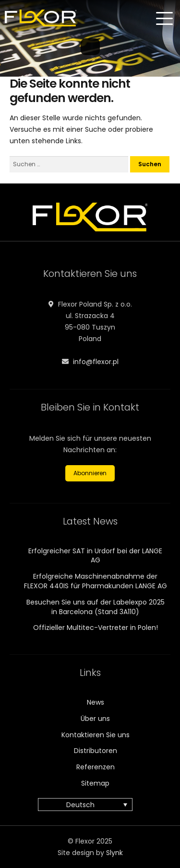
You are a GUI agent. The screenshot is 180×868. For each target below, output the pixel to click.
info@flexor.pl (96, 362)
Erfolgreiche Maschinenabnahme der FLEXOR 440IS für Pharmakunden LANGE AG (96, 581)
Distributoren (96, 751)
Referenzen (96, 767)
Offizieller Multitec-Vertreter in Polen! (96, 628)
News (96, 702)
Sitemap (95, 783)
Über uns (95, 719)
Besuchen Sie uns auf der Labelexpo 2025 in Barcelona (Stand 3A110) (96, 607)
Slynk (114, 853)
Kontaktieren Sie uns (96, 735)
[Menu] (166, 19)
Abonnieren (90, 473)
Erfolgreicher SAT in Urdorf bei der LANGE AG (95, 556)
